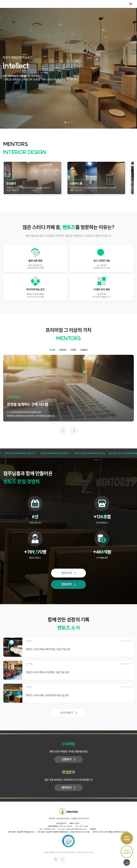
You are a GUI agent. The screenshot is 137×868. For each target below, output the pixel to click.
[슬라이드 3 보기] (72, 122)
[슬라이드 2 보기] (69, 122)
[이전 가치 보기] (63, 430)
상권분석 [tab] (84, 350)
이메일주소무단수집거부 (80, 819)
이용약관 (51, 819)
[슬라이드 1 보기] (66, 122)
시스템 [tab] (52, 350)
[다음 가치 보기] (74, 430)
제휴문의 (93, 829)
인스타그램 (62, 859)
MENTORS (11, 4)
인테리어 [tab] (63, 350)
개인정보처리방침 (63, 819)
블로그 (56, 859)
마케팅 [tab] (73, 350)
